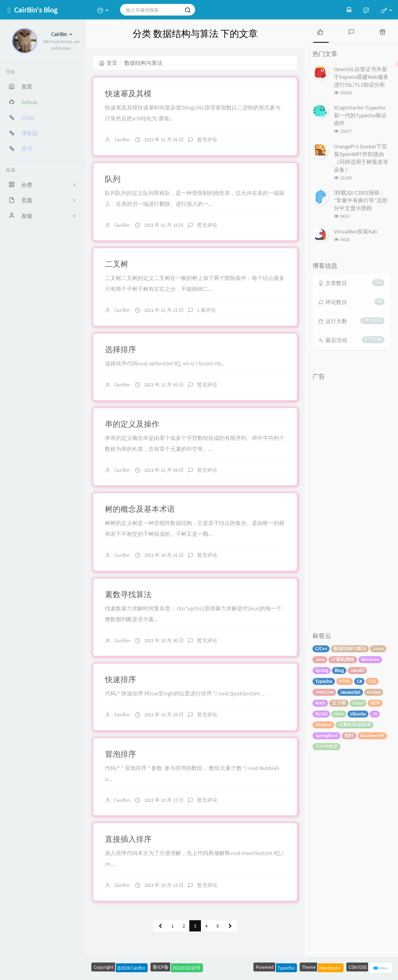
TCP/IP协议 (326, 746)
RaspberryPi (372, 736)
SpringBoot (326, 736)
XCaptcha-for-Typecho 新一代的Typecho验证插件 (360, 115)
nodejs (374, 692)
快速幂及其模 (128, 93)
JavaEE (357, 670)
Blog (339, 670)
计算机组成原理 (354, 725)
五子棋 (339, 703)
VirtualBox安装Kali (355, 231)
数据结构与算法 (350, 649)
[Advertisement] (351, 500)
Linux (378, 649)
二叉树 (117, 264)
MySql (321, 714)
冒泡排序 (120, 754)
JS (375, 714)
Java (320, 659)
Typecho (324, 681)
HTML (345, 681)
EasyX (358, 703)
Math (320, 703)
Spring (322, 670)
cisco (339, 714)
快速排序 (120, 679)
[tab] (320, 31)
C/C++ (321, 649)
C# (359, 681)
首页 (108, 63)
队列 (113, 179)
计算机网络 (343, 659)
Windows (370, 659)
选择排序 (120, 349)
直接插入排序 (128, 839)
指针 (349, 736)
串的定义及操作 (132, 424)
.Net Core (324, 692)
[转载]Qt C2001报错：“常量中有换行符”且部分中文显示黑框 (361, 200)
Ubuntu (358, 714)
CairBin (122, 140)
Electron (323, 725)
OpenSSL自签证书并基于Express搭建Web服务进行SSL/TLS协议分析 (361, 77)
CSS (372, 681)
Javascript (350, 692)
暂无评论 (207, 140)
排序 (375, 703)
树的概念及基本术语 (140, 509)
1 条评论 (206, 310)
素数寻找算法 (128, 594)
